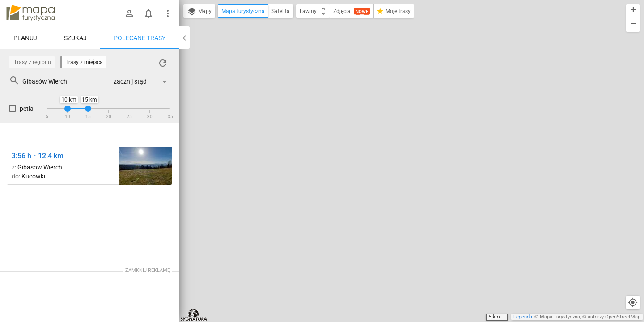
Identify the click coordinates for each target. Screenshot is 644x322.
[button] (633, 11)
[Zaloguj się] (129, 13)
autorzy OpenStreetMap (614, 317)
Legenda (523, 317)
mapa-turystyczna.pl (30, 13)
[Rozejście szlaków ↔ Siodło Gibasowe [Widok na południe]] (146, 166)
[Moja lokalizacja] (633, 302)
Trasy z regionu (32, 62)
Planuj (25, 38)
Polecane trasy (140, 38)
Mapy (199, 12)
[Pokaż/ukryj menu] (168, 13)
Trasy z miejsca (84, 62)
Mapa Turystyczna (560, 317)
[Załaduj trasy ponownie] (163, 63)
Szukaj (75, 38)
